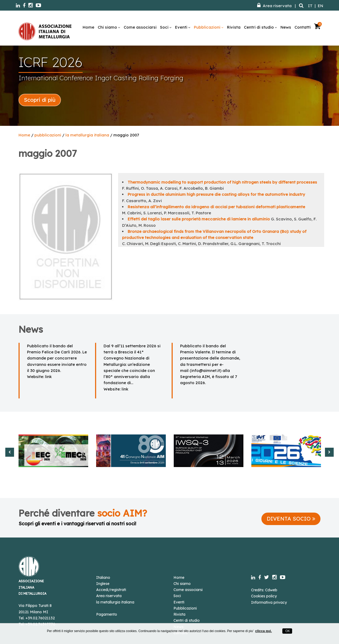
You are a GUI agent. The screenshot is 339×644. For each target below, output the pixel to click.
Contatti (303, 27)
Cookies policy (264, 596)
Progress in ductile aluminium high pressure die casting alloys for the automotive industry (216, 194)
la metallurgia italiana (87, 135)
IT (310, 6)
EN (320, 6)
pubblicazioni (48, 135)
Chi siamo (109, 27)
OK (287, 631)
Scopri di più (40, 100)
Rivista (234, 27)
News (286, 27)
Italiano (103, 578)
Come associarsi (140, 27)
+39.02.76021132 (40, 618)
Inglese (103, 584)
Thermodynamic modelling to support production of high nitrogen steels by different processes (222, 182)
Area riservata (274, 6)
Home (88, 27)
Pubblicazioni (209, 27)
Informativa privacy (269, 602)
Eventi (183, 27)
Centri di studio (260, 27)
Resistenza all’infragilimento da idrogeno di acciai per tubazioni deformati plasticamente (216, 207)
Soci (166, 27)
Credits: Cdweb (264, 590)
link (48, 377)
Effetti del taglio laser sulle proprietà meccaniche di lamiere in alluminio (199, 219)
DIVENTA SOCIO (291, 519)
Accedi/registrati (111, 590)
